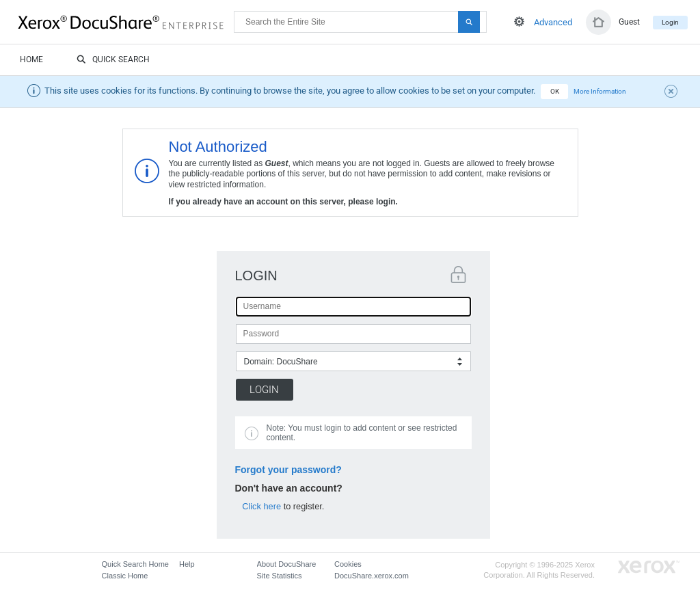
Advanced (553, 22)
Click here (261, 506)
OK (555, 91)
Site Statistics (280, 576)
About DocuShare (287, 564)
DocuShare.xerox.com (372, 576)
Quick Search (113, 60)
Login (670, 22)
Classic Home (125, 576)
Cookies (348, 564)
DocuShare (126, 21)
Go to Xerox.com (649, 567)
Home (31, 59)
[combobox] (353, 361)
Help (187, 564)
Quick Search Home (135, 564)
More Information (600, 91)
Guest (629, 22)
